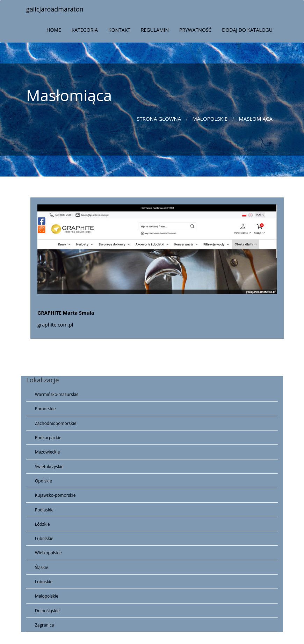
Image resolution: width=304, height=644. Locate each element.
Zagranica (44, 625)
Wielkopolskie (48, 553)
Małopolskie (210, 119)
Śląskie (42, 567)
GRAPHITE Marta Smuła (66, 313)
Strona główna (159, 119)
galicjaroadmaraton (55, 9)
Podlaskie (44, 510)
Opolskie (44, 481)
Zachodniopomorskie (56, 423)
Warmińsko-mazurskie (57, 394)
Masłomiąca (256, 119)
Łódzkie (42, 524)
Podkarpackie (48, 438)
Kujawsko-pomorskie (55, 495)
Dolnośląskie (47, 611)
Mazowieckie (47, 452)
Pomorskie (45, 409)
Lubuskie (44, 582)
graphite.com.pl (55, 325)
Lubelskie (44, 538)
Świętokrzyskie (49, 467)
